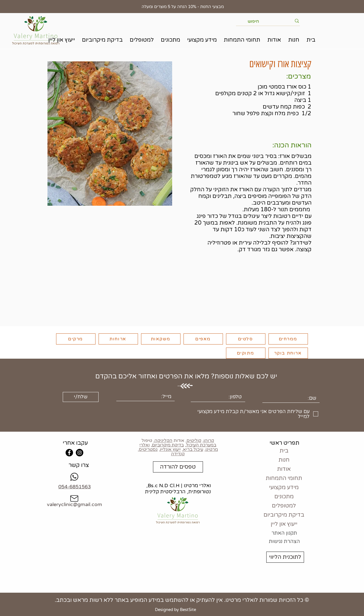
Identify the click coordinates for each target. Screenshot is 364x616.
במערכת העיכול (201, 445)
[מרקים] (76, 339)
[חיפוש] (270, 21)
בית (284, 451)
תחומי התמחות (284, 478)
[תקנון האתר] (284, 533)
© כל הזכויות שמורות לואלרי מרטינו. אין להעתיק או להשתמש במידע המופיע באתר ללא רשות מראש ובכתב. (182, 600)
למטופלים (284, 506)
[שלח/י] (81, 397)
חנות (284, 460)
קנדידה (178, 454)
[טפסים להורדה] (178, 467)
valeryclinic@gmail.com (75, 504)
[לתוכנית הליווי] (285, 557)
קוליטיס (194, 441)
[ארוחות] (118, 339)
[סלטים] (246, 339)
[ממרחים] (288, 339)
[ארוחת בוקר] (288, 353)
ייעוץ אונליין (170, 449)
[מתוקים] (246, 353)
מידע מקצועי (284, 487)
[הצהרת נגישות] (284, 542)
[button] (294, 40)
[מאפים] (203, 339)
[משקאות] (161, 339)
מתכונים (284, 497)
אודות (284, 469)
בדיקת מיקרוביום (168, 445)
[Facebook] (69, 453)
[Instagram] (80, 453)
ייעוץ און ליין (284, 524)
